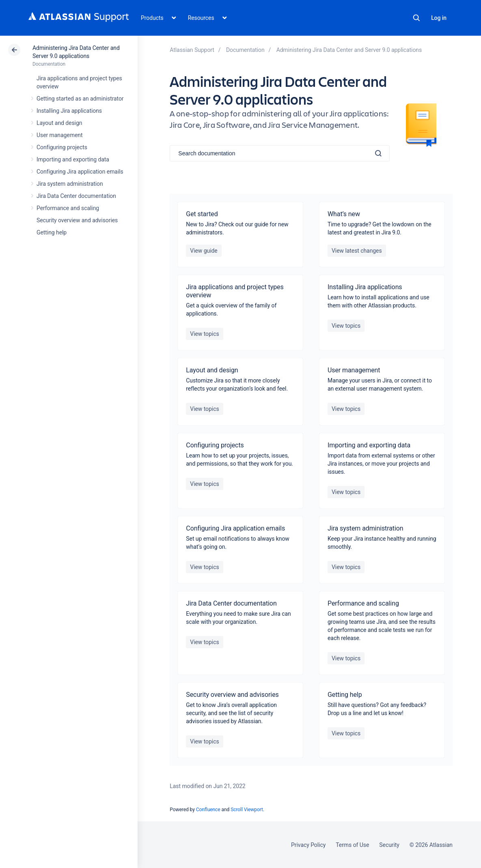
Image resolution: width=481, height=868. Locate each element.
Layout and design (59, 123)
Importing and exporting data (73, 159)
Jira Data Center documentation (76, 196)
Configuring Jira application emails (80, 172)
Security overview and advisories (77, 220)
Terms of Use (352, 845)
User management (59, 135)
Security (389, 845)
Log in (439, 18)
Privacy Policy (308, 845)
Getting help (52, 232)
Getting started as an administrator (80, 99)
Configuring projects (62, 147)
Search (416, 18)
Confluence (208, 810)
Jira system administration (70, 184)
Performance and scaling (68, 208)
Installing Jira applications (69, 111)
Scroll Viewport (247, 810)
